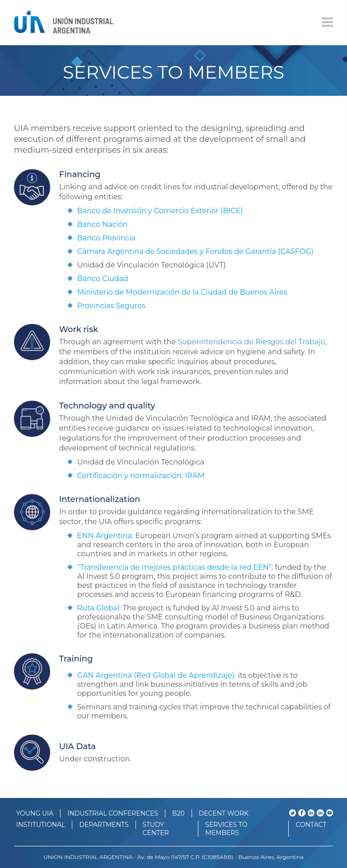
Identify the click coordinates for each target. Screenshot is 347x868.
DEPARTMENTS (104, 825)
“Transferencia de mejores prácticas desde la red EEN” (174, 567)
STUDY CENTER (156, 829)
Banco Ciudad (103, 279)
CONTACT (311, 825)
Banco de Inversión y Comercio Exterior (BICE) (160, 211)
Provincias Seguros (111, 306)
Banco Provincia (106, 238)
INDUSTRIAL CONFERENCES (113, 813)
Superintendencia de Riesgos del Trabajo (251, 342)
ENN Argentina (105, 536)
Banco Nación (103, 224)
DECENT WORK (224, 813)
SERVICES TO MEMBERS (226, 829)
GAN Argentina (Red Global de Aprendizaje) (156, 675)
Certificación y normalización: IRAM (141, 476)
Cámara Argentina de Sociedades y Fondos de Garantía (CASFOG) (195, 251)
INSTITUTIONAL (41, 825)
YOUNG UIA (35, 813)
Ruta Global (98, 608)
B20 (178, 813)
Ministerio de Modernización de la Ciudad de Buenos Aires (182, 292)
